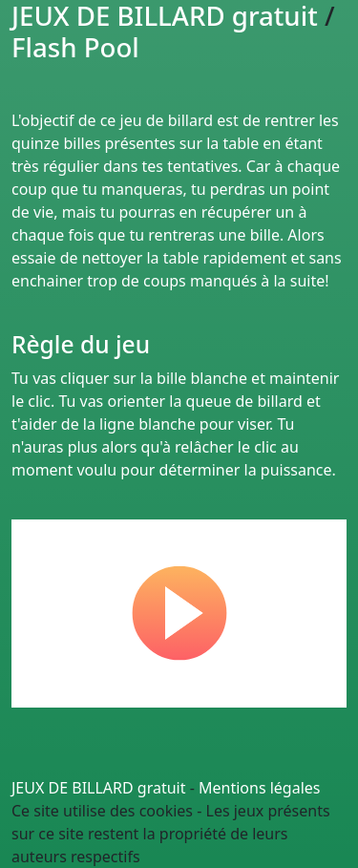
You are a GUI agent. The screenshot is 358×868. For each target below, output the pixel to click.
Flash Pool (75, 47)
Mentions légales (260, 788)
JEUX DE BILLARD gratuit (99, 788)
